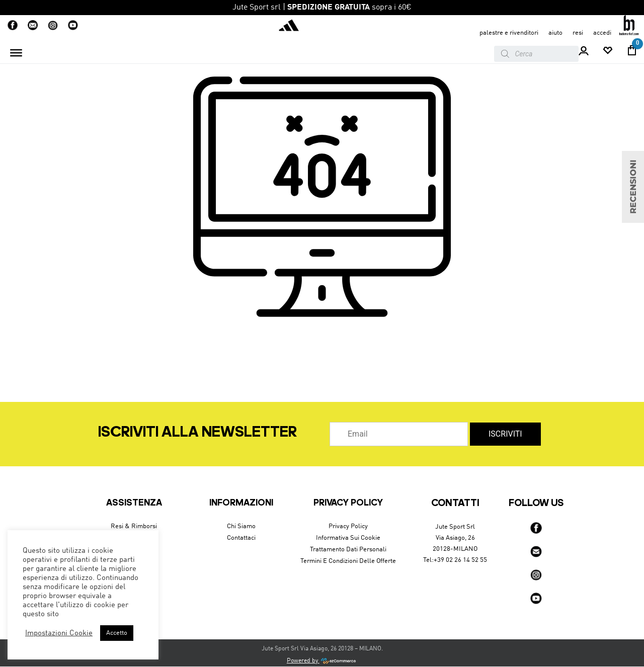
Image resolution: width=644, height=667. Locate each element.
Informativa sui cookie (348, 538)
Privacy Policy (348, 526)
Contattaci (241, 538)
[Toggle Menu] (16, 53)
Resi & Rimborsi (134, 526)
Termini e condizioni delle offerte (348, 561)
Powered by (322, 661)
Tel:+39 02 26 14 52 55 (455, 560)
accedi (602, 33)
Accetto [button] (117, 633)
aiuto (555, 33)
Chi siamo (241, 526)
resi (578, 33)
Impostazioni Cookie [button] (59, 633)
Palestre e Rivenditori (509, 33)
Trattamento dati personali (348, 550)
